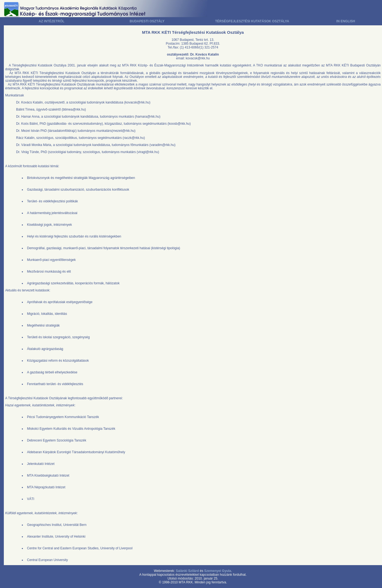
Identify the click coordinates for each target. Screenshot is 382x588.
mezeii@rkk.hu (124, 131)
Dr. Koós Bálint (27, 124)
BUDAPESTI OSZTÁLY (147, 21)
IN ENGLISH (346, 21)
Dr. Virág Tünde (28, 152)
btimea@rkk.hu (74, 109)
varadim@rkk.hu (163, 145)
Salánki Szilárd (187, 571)
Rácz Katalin (25, 138)
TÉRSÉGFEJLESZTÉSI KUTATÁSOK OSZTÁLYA (252, 21)
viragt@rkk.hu (148, 152)
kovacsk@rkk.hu (198, 58)
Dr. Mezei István (28, 131)
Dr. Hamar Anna (28, 117)
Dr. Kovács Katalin (29, 102)
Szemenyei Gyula (218, 571)
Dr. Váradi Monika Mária (34, 145)
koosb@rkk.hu (179, 124)
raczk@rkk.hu (134, 138)
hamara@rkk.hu (148, 117)
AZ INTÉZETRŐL (52, 21)
